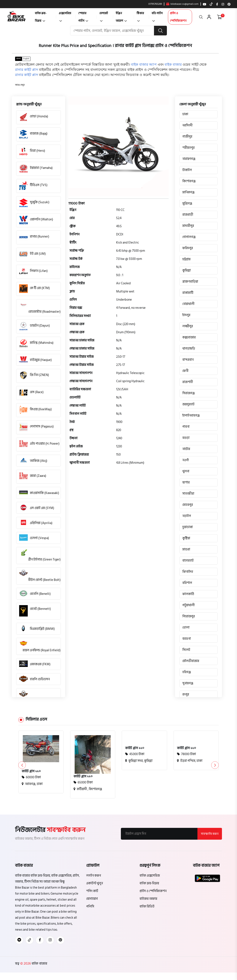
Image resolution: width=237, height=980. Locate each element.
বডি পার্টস (157, 16)
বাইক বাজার (39, 963)
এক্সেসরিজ (65, 16)
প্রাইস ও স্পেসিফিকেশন (178, 17)
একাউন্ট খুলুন (95, 883)
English (26, 59)
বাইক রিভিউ (147, 907)
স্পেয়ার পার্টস (83, 17)
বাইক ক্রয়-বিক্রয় (41, 17)
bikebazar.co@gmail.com (182, 4)
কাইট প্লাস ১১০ (31, 771)
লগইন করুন (94, 876)
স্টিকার (140, 16)
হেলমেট (104, 16)
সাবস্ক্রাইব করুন (210, 834)
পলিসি (90, 907)
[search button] (160, 31)
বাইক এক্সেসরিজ (150, 876)
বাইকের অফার (148, 899)
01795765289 (155, 4)
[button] (20, 85)
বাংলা (18, 59)
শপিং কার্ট (92, 891)
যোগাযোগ (92, 899)
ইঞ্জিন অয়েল (121, 17)
